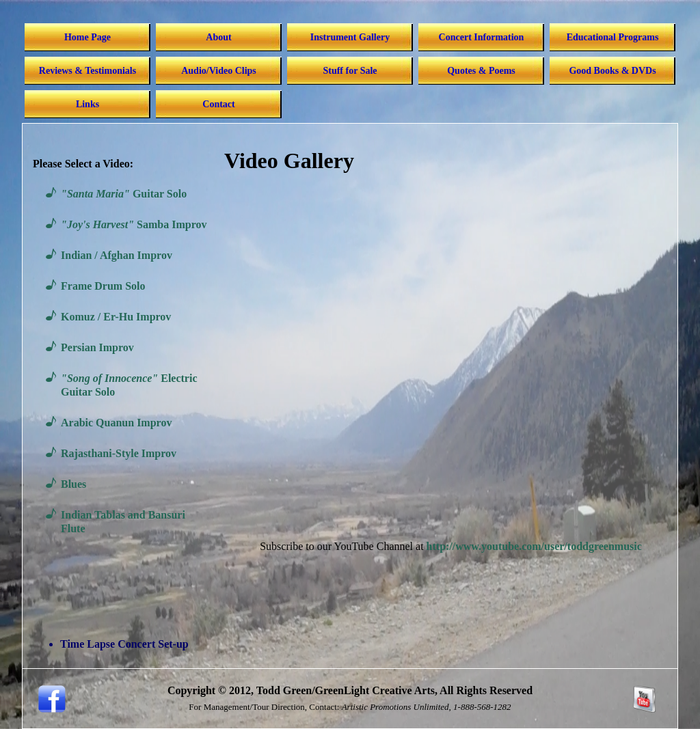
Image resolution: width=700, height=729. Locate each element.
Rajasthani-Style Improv (119, 453)
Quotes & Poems (481, 71)
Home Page (87, 37)
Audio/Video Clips (219, 71)
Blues (73, 484)
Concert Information (482, 37)
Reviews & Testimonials (87, 71)
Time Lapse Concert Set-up (124, 644)
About (218, 37)
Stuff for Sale (350, 71)
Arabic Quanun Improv (116, 423)
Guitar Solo (124, 194)
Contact (218, 104)
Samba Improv (134, 224)
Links (87, 104)
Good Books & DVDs (612, 71)
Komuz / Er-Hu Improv (116, 317)
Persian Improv (97, 347)
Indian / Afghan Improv (117, 255)
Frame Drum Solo (103, 286)
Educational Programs (613, 37)
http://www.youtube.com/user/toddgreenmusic (534, 546)
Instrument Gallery (350, 37)
